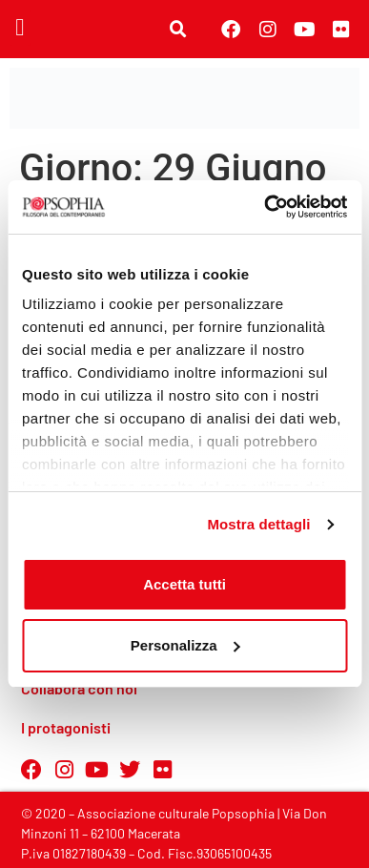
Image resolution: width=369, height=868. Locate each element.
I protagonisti (66, 727)
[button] (20, 28)
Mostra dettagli (258, 524)
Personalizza (185, 645)
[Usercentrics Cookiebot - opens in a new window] (265, 207)
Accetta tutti (184, 584)
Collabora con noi (79, 688)
